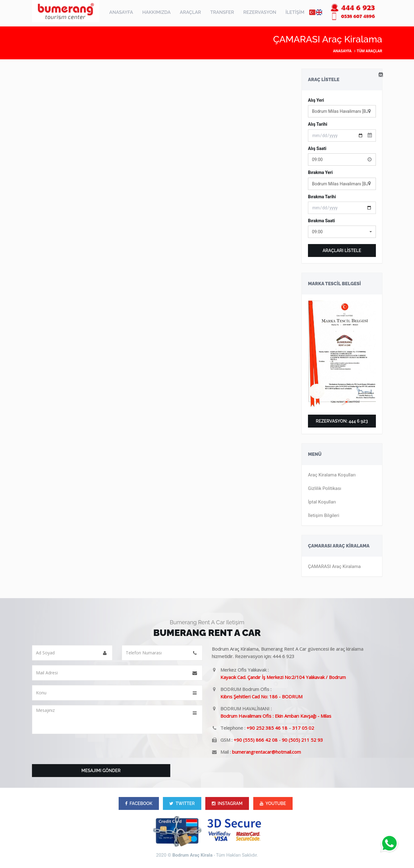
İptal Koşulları (322, 502)
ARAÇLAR (190, 12)
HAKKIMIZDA (156, 12)
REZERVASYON (260, 12)
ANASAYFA (121, 12)
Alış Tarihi (318, 124)
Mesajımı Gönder (101, 771)
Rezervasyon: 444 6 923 (342, 421)
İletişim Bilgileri (324, 515)
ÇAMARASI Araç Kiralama (334, 566)
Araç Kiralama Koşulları (332, 475)
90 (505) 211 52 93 (302, 740)
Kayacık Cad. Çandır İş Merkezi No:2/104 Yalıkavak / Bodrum (283, 677)
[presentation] (79, 751)
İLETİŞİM (295, 12)
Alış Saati (317, 148)
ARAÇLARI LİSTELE (342, 251)
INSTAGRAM (227, 803)
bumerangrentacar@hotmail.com (266, 752)
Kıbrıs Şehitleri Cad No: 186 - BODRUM (261, 696)
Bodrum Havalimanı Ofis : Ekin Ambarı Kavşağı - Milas (276, 716)
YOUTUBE (273, 803)
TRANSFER (222, 12)
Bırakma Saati (321, 221)
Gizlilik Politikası (325, 488)
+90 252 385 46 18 (267, 728)
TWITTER (182, 803)
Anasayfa (342, 51)
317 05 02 (303, 728)
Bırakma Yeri (320, 172)
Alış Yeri (316, 100)
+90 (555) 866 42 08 (256, 740)
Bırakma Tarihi (322, 197)
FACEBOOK (139, 803)
